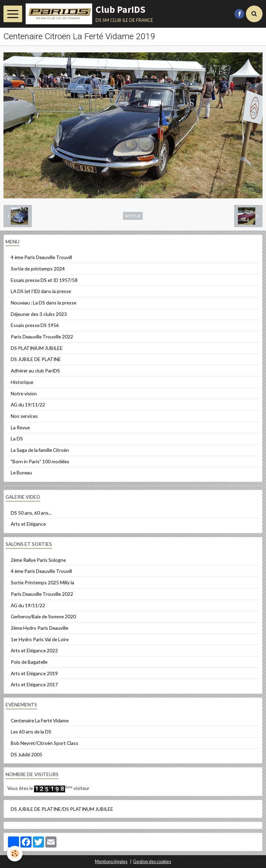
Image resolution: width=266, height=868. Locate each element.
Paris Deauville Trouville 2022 (42, 337)
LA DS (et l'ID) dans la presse (41, 291)
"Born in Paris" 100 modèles (40, 461)
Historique (22, 382)
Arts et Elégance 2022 (34, 650)
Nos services (24, 416)
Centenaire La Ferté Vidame (40, 720)
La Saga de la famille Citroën (40, 450)
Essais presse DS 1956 (35, 325)
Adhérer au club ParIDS (35, 371)
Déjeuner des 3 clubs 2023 (39, 314)
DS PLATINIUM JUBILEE (37, 348)
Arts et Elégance (28, 524)
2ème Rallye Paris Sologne (38, 560)
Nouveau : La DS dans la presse (43, 303)
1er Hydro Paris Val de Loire (40, 639)
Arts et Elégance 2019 (34, 673)
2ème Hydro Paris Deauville (39, 628)
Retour (133, 216)
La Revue (20, 427)
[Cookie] (15, 854)
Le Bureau (21, 472)
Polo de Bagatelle (29, 662)
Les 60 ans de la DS (31, 732)
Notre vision (24, 393)
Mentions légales (111, 862)
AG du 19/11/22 (28, 405)
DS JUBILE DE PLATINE (36, 359)
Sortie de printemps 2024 (38, 269)
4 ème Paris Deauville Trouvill (41, 257)
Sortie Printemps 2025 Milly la (42, 582)
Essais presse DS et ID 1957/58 (44, 280)
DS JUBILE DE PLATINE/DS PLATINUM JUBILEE (62, 809)
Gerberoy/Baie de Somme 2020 (43, 616)
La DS (17, 439)
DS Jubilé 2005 (26, 754)
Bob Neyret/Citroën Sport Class (45, 743)
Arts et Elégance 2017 (34, 684)
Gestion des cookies (152, 862)
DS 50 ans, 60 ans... (31, 513)
